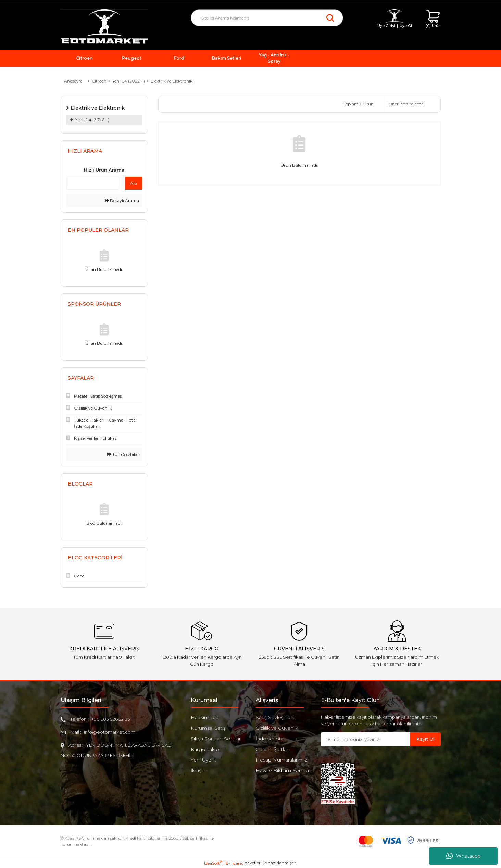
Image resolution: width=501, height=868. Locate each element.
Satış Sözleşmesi (275, 717)
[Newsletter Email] (365, 739)
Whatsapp (464, 856)
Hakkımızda (205, 717)
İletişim (199, 770)
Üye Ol (406, 26)
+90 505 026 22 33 (111, 719)
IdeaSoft (213, 863)
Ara (134, 183)
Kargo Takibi (205, 749)
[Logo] (104, 27)
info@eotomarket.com (110, 732)
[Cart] (433, 19)
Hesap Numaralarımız (281, 760)
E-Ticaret (235, 863)
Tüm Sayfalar (123, 454)
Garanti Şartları (273, 749)
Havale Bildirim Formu (282, 770)
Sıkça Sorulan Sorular (216, 739)
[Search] (267, 18)
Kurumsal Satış (208, 728)
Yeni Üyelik (203, 760)
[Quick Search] (93, 183)
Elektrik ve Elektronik (172, 81)
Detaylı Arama (122, 200)
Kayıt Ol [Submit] (425, 739)
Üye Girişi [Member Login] (386, 26)
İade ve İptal (270, 739)
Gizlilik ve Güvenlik (277, 728)
